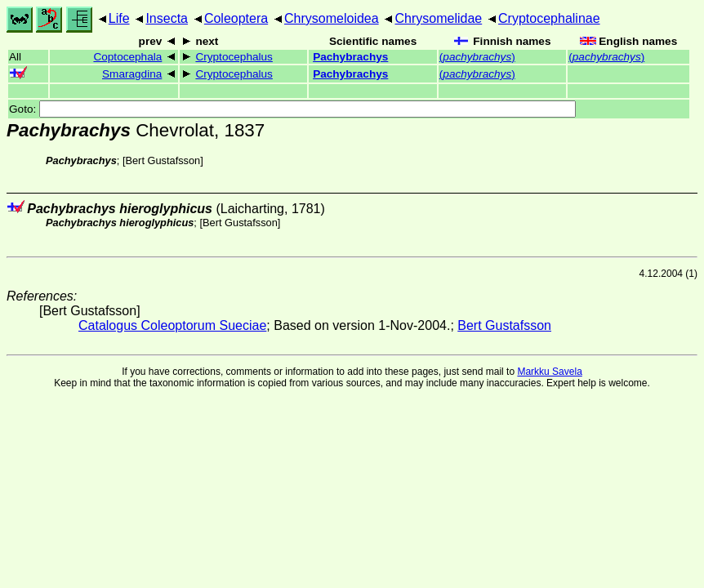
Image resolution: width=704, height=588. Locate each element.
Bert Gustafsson (163, 160)
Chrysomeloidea (332, 18)
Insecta (167, 18)
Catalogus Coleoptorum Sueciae (172, 325)
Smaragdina (132, 74)
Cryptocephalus (234, 57)
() (477, 57)
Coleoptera (236, 18)
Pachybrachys (350, 57)
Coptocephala (127, 57)
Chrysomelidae (438, 18)
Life (119, 18)
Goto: (292, 109)
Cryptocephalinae (549, 18)
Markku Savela (549, 372)
